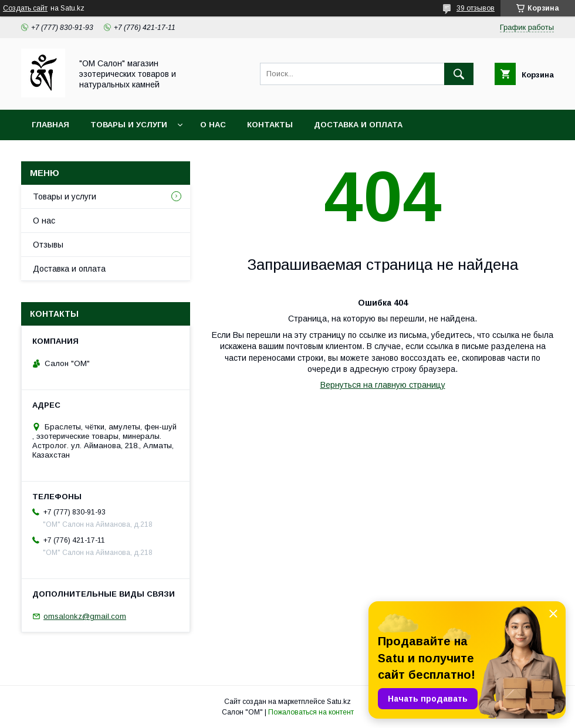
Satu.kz (339, 702)
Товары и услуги (129, 125)
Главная (50, 125)
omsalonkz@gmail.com (85, 616)
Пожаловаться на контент (311, 712)
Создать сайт (25, 8)
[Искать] (459, 74)
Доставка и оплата (358, 125)
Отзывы (48, 245)
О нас (213, 125)
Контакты (270, 125)
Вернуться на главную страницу (383, 385)
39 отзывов (476, 8)
